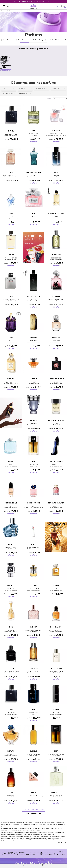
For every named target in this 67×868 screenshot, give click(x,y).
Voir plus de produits (33, 819)
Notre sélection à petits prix (33, 49)
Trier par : (49, 108)
